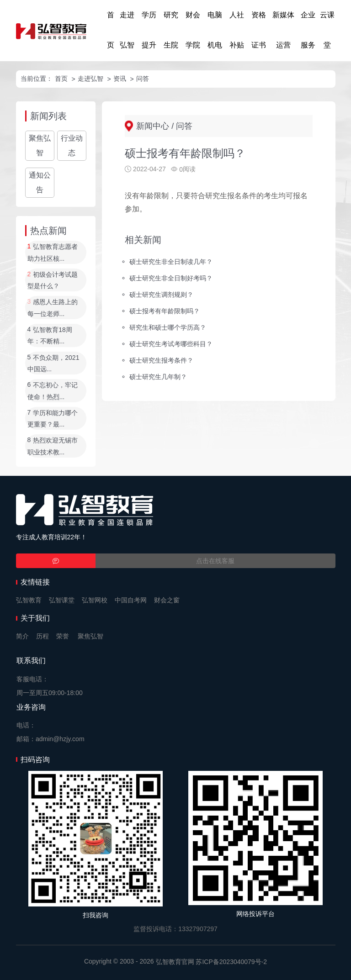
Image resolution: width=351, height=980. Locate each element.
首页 (111, 30)
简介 (22, 636)
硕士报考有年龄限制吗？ (165, 311)
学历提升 (149, 30)
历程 (43, 636)
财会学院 (193, 30)
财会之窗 (167, 600)
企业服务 (308, 30)
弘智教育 (29, 600)
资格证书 (259, 30)
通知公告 (40, 182)
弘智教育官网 (175, 962)
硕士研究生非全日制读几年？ (171, 262)
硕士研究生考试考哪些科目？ (171, 344)
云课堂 (327, 30)
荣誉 (63, 636)
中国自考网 (131, 600)
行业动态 (72, 145)
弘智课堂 (62, 600)
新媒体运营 (283, 30)
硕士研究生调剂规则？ (161, 295)
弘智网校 (95, 600)
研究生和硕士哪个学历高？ (168, 327)
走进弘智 (127, 30)
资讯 (120, 79)
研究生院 (171, 30)
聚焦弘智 (40, 145)
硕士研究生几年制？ (158, 376)
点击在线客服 (215, 561)
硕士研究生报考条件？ (161, 360)
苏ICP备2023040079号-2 (231, 962)
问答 (143, 79)
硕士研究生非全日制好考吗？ (171, 278)
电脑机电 (215, 30)
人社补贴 (237, 30)
